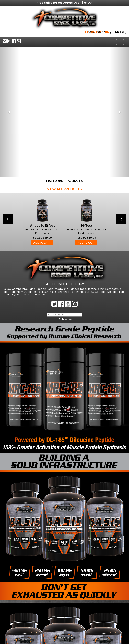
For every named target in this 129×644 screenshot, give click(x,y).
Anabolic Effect (43, 96)
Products (10, 593)
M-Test (87, 96)
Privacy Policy (14, 621)
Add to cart (42, 113)
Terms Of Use (13, 607)
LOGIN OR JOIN (97, 32)
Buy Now (9, 600)
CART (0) (119, 32)
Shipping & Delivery (18, 614)
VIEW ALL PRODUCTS (64, 60)
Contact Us (12, 587)
